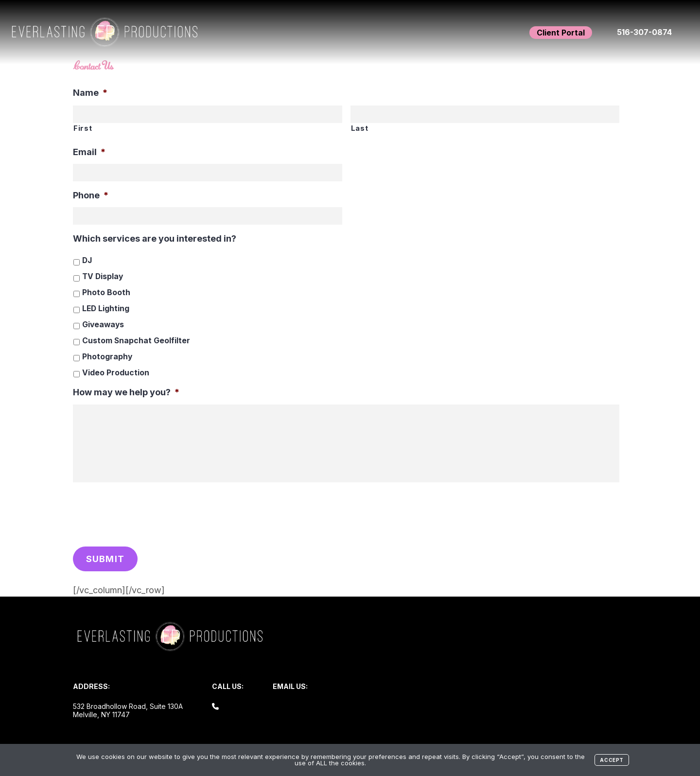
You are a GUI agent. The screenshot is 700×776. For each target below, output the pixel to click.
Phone (91, 195)
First (83, 128)
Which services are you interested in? (155, 238)
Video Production (116, 373)
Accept (612, 760)
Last (360, 128)
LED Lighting (106, 309)
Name (90, 93)
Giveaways (103, 325)
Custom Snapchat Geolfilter (136, 341)
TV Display (103, 276)
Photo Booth (106, 292)
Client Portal (561, 33)
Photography (107, 357)
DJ (87, 260)
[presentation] (147, 512)
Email (89, 152)
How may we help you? (126, 392)
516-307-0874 (644, 32)
